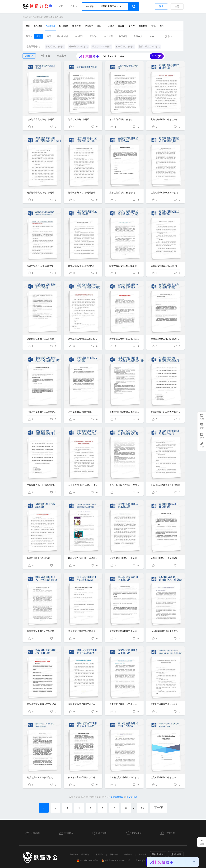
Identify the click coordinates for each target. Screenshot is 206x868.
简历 (49, 36)
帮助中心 (128, 855)
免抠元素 (76, 26)
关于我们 (85, 855)
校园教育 (123, 36)
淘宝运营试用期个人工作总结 (123, 704)
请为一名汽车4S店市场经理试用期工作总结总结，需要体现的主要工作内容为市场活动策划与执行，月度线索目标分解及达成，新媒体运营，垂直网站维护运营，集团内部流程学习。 (124, 485)
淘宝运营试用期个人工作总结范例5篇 (42, 631)
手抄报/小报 (63, 36)
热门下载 (45, 56)
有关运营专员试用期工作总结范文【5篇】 (42, 193)
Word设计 (79, 36)
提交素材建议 (117, 797)
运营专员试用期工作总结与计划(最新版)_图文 (165, 777)
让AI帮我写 (132, 797)
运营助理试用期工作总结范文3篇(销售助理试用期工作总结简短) (165, 704)
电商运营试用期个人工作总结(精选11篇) (42, 412)
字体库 (132, 26)
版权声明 (114, 855)
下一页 (159, 808)
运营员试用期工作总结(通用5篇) (165, 339)
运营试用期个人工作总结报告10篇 (83, 193)
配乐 (162, 26)
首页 (61, 6)
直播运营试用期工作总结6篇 (123, 193)
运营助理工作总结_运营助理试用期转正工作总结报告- (42, 266)
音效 (154, 26)
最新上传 (61, 56)
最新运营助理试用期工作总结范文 (83, 704)
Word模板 (38, 17)
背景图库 (89, 26)
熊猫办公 (27, 17)
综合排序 (29, 56)
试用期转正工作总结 (102, 47)
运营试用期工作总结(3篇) (80, 412)
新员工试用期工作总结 (149, 47)
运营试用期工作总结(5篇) (39, 558)
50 (143, 808)
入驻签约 (142, 855)
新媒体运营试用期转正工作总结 (42, 704)
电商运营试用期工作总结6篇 (164, 119)
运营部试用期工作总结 (79, 119)
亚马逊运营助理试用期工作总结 (165, 485)
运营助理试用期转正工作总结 (41, 339)
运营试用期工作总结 (54, 17)
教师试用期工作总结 (125, 47)
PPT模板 (38, 26)
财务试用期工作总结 (78, 47)
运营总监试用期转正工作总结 (123, 558)
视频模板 (143, 26)
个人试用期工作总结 (55, 47)
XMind (151, 36)
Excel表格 (64, 26)
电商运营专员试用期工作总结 (41, 119)
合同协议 (138, 36)
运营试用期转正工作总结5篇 (164, 266)
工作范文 (94, 36)
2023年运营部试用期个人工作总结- (165, 631)
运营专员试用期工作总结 (121, 119)
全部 (28, 26)
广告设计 (110, 26)
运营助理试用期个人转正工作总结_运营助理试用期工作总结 (83, 485)
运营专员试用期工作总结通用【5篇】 (124, 266)
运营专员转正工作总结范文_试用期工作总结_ (42, 777)
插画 (99, 26)
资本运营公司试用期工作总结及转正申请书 (124, 412)
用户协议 (99, 855)
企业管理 (108, 36)
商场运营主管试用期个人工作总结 (83, 777)
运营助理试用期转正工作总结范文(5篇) (83, 339)
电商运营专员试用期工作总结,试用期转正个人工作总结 (83, 558)
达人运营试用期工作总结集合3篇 (83, 631)
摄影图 (121, 26)
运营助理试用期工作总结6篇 (81, 266)
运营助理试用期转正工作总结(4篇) (165, 193)
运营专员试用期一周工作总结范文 (124, 339)
